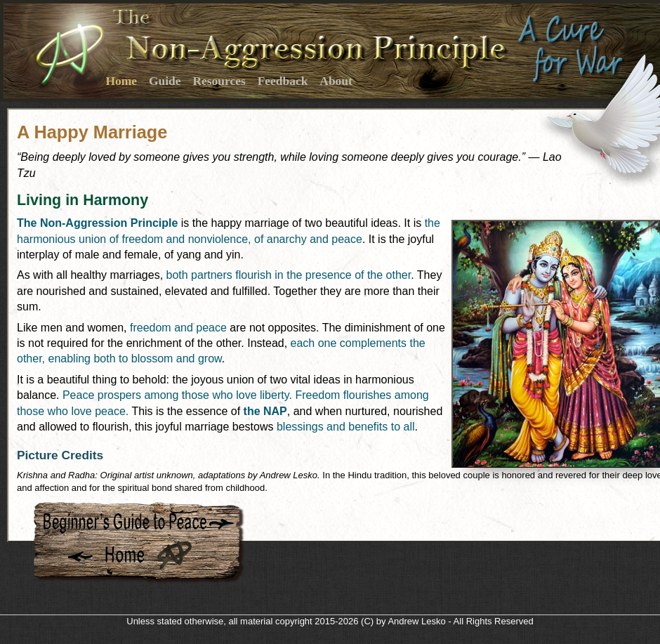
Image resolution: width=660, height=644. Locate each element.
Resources (219, 81)
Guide (165, 81)
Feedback (283, 81)
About (336, 81)
